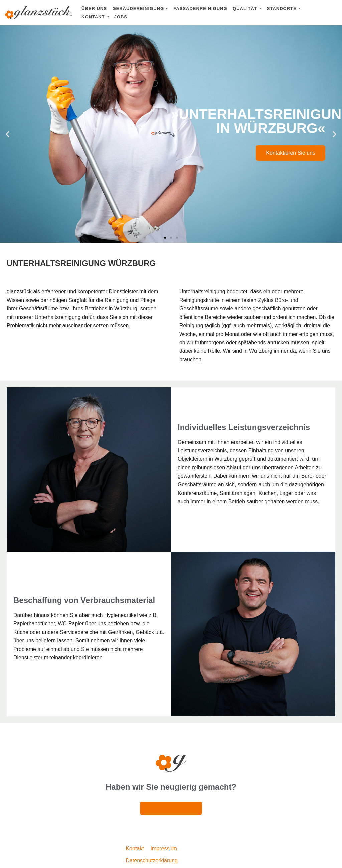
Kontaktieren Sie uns (291, 153)
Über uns (94, 9)
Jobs (121, 17)
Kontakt (135, 849)
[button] (167, 9)
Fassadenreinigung (200, 9)
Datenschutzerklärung (152, 861)
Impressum (164, 849)
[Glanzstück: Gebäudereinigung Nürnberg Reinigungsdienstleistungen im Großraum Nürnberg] (38, 13)
